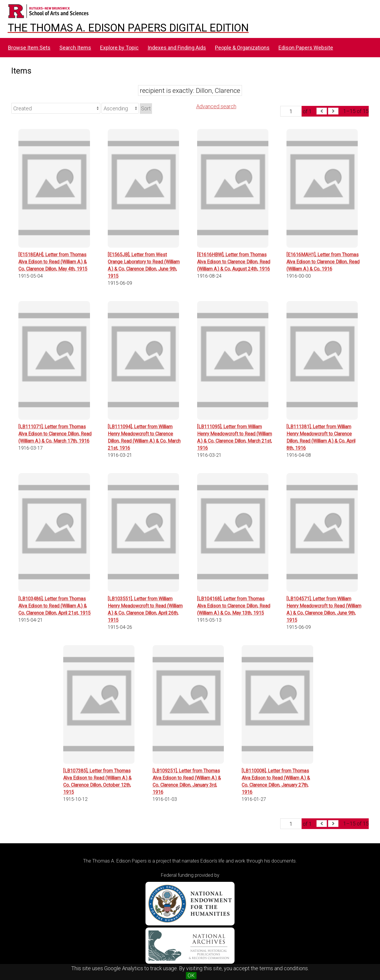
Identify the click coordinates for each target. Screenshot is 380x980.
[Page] (291, 111)
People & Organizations (242, 48)
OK (191, 975)
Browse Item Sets (29, 48)
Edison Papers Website (306, 48)
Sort (146, 108)
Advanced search (216, 106)
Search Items (75, 48)
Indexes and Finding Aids (177, 48)
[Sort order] (120, 108)
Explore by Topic (119, 48)
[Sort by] (56, 108)
